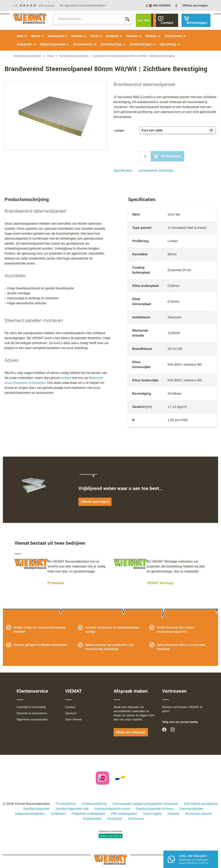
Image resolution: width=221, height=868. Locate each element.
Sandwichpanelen (37, 809)
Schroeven (175, 36)
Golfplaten (58, 814)
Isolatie (79, 36)
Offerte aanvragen (95, 502)
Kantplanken (92, 819)
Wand (38, 36)
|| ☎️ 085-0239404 (158, 5)
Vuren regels (152, 814)
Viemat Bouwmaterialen (27, 56)
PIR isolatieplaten (124, 814)
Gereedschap (113, 44)
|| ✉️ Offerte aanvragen (192, 5)
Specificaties (123, 170)
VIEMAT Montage (160, 583)
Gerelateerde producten (156, 170)
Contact (70, 707)
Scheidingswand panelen (74, 56)
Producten (56, 583)
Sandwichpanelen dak (72, 809)
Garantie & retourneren (32, 713)
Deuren (134, 36)
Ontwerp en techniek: (111, 834)
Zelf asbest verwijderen (201, 804)
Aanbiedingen (143, 44)
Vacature (71, 713)
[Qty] (145, 156)
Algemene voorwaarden (32, 719)
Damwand (58, 36)
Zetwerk (114, 36)
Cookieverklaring (94, 804)
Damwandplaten (192, 809)
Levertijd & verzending (31, 707)
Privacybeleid (66, 804)
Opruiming (170, 44)
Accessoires (85, 44)
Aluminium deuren (198, 814)
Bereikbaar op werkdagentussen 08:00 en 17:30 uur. (194, 859)
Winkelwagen (168, 156)
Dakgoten (27, 44)
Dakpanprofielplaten (30, 814)
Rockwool (115, 819)
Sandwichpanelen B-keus (155, 809)
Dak (22, 36)
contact (66, 378)
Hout (96, 36)
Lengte (119, 130)
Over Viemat (73, 719)
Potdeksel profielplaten (88, 814)
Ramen (153, 36)
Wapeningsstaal (55, 44)
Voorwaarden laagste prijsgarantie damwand (145, 804)
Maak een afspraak (131, 732)
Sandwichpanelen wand (112, 809)
